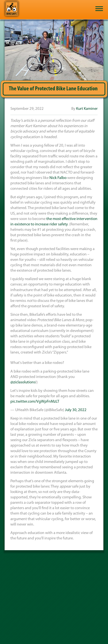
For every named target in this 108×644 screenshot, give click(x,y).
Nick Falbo (58, 178)
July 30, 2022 (76, 410)
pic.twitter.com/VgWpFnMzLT (35, 402)
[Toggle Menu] (99, 9)
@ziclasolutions (23, 382)
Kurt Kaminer (87, 109)
